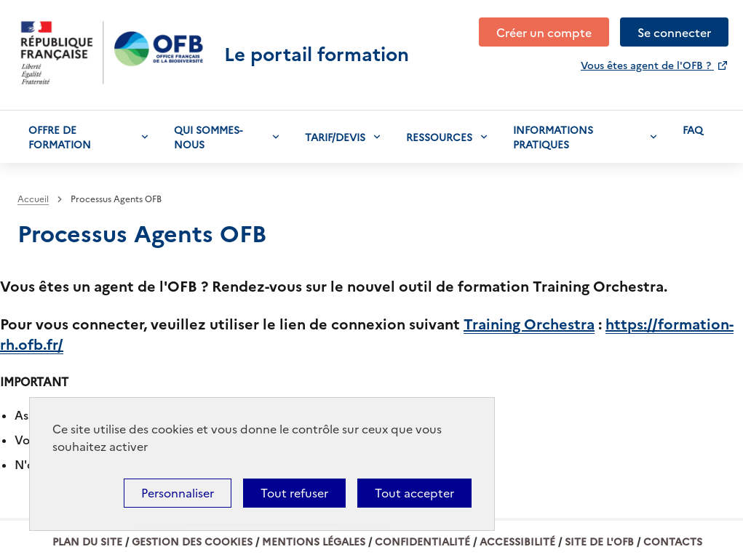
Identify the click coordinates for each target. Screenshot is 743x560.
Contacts (673, 541)
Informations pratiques (553, 137)
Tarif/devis (335, 137)
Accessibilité (517, 541)
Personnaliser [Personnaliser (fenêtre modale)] (178, 493)
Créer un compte (544, 32)
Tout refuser (294, 493)
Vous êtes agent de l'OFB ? (647, 65)
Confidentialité (422, 541)
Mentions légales (314, 541)
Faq (693, 129)
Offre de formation (60, 137)
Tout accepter (414, 493)
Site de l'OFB (599, 541)
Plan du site (87, 541)
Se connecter (674, 32)
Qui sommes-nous (208, 137)
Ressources (439, 137)
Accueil (33, 199)
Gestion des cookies (192, 541)
